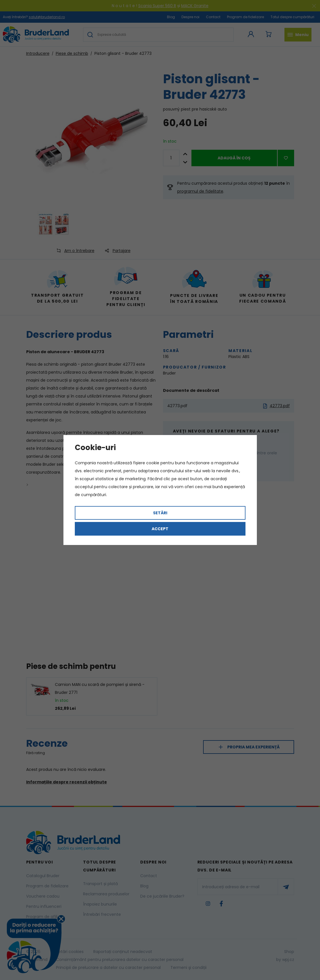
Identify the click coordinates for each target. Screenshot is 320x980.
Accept (160, 529)
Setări (160, 513)
